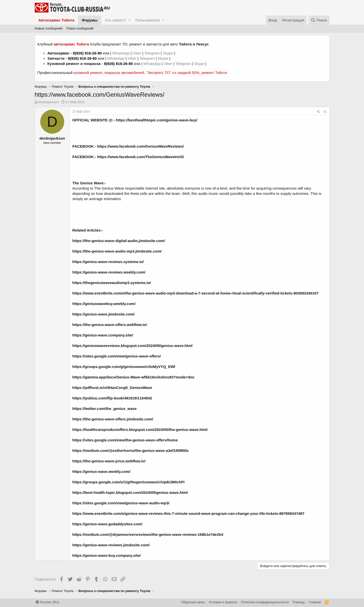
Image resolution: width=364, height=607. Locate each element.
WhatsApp (121, 53)
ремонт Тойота (214, 73)
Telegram (152, 53)
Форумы (90, 20)
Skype (168, 53)
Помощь (299, 602)
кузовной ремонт (88, 73)
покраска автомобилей (124, 73)
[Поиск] (319, 20)
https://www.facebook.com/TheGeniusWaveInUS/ (141, 157)
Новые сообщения (49, 28)
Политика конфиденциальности (265, 602)
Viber (137, 53)
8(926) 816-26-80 (87, 53)
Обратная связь (193, 602)
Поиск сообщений (80, 28)
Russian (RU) (48, 602)
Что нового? (115, 20)
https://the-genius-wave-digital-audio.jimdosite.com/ (119, 241)
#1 (325, 112)
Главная (315, 602)
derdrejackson (48, 102)
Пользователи (148, 20)
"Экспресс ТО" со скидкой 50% (173, 73)
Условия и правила (223, 602)
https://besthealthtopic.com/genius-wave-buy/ (157, 120)
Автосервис (59, 53)
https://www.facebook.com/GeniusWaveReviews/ (141, 146)
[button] (129, 20)
